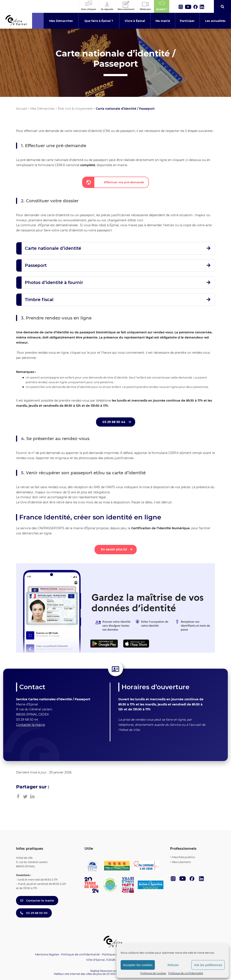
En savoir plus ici (114, 549)
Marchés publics (184, 857)
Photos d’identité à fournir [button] (54, 282)
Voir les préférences (208, 965)
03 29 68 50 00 (34, 913)
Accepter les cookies (138, 965)
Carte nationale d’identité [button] (53, 248)
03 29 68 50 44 (114, 422)
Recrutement (181, 862)
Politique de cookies (153, 973)
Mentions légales (47, 954)
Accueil (21, 109)
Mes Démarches (42, 109)
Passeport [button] (36, 265)
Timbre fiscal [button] (39, 300)
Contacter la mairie (30, 725)
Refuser (173, 965)
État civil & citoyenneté (75, 109)
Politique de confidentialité (186, 973)
